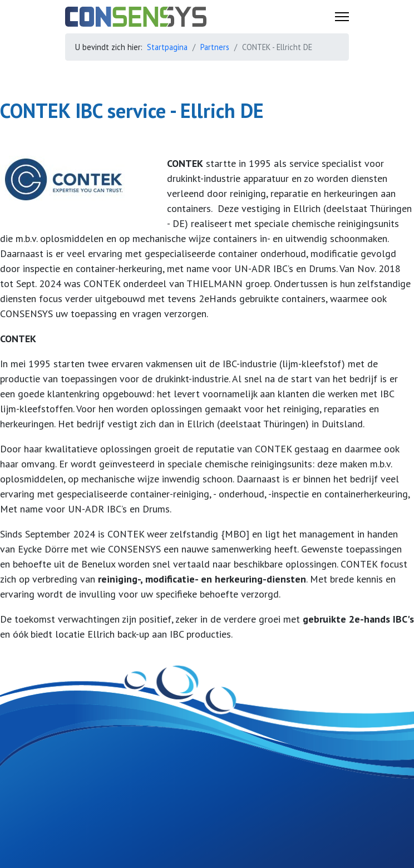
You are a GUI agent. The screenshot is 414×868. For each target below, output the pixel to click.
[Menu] (342, 17)
